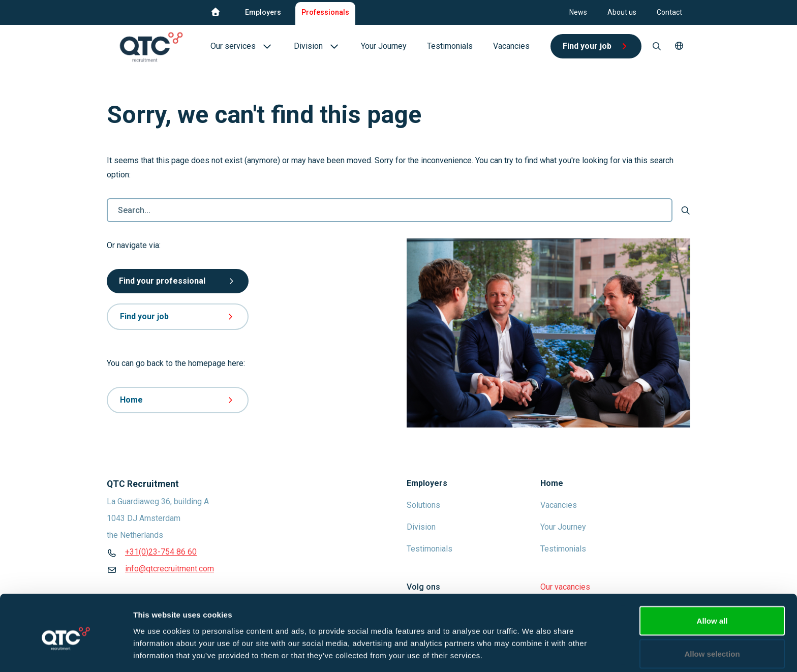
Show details (533, 646)
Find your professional (178, 281)
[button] (679, 46)
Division (421, 527)
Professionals (325, 12)
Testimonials (430, 549)
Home (178, 400)
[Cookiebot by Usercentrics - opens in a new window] (66, 652)
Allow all (712, 578)
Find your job (178, 316)
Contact (669, 12)
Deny (712, 645)
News (578, 12)
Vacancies (559, 505)
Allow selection (712, 612)
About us (622, 12)
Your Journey (563, 527)
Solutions (423, 505)
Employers (263, 12)
